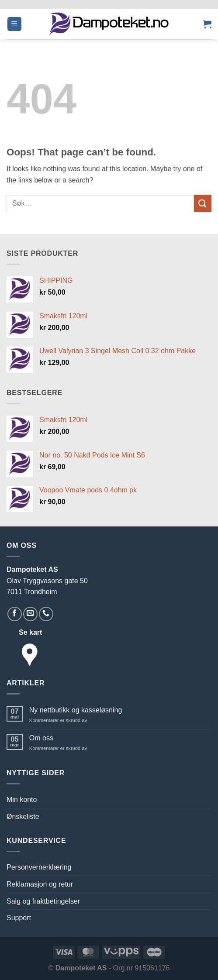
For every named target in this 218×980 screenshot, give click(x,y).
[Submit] (203, 203)
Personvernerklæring (39, 867)
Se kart (30, 632)
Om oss (41, 738)
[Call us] (46, 614)
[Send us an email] (30, 614)
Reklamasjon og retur (40, 884)
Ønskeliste (23, 817)
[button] (14, 24)
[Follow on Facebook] (15, 614)
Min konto (22, 799)
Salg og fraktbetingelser (43, 901)
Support (19, 918)
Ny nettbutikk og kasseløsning (76, 710)
